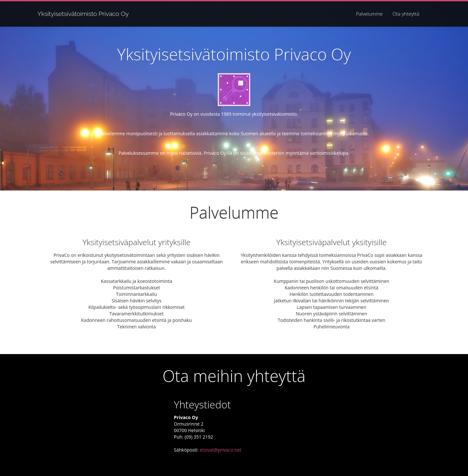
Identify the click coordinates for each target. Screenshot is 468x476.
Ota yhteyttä (406, 14)
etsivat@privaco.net (220, 450)
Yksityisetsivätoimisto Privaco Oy (83, 13)
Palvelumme (370, 14)
